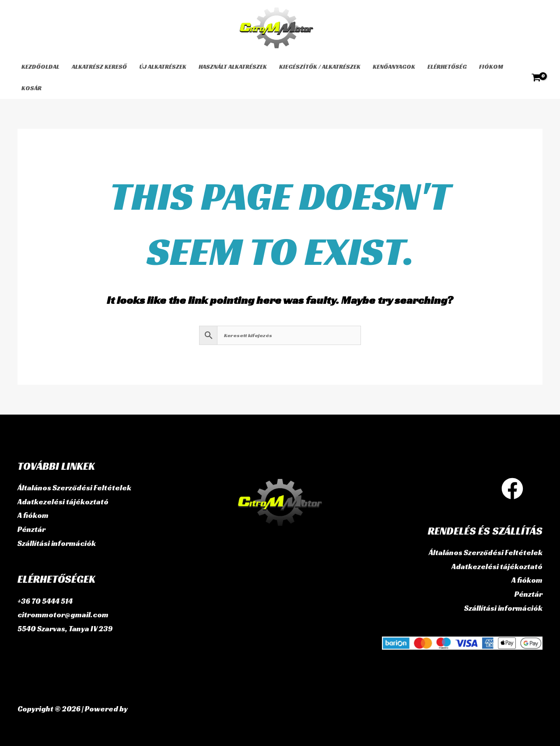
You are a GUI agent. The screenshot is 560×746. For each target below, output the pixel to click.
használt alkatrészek (233, 67)
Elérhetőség (447, 67)
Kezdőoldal (40, 67)
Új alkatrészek (163, 67)
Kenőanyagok (394, 67)
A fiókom (33, 515)
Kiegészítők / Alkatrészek (320, 67)
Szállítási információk (57, 543)
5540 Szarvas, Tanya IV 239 (65, 629)
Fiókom (491, 67)
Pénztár (31, 529)
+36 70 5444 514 (45, 601)
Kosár (31, 88)
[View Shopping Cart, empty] (536, 77)
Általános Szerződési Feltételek (74, 488)
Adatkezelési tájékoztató (63, 502)
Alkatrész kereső (99, 67)
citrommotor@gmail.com (63, 615)
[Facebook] (512, 489)
